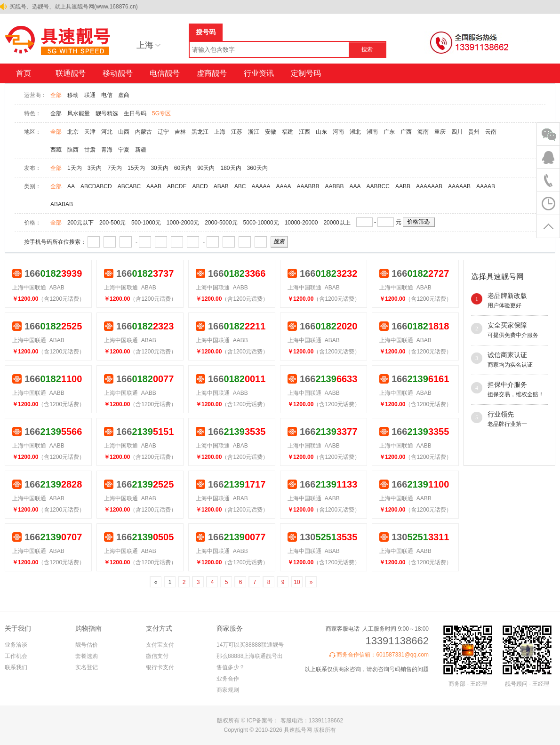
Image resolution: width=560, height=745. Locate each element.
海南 (423, 132)
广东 (389, 132)
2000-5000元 (221, 223)
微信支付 (157, 656)
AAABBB (308, 186)
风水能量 (79, 113)
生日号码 (135, 113)
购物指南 (88, 628)
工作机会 (16, 656)
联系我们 (16, 667)
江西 (304, 132)
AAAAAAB (429, 186)
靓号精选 (107, 113)
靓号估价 (87, 645)
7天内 (115, 168)
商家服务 (230, 628)
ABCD (200, 186)
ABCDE (177, 186)
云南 (491, 132)
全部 (56, 95)
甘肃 (90, 150)
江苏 (237, 132)
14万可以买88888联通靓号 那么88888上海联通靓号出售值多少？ (250, 656)
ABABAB (62, 204)
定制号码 (306, 73)
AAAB (154, 186)
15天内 (136, 168)
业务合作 (228, 679)
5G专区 (161, 113)
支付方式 (159, 628)
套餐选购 (87, 656)
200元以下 (80, 223)
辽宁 (163, 132)
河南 (338, 132)
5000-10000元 (261, 223)
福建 (288, 132)
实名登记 (87, 667)
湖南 (372, 132)
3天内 (95, 168)
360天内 (257, 168)
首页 (24, 73)
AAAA (284, 186)
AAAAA (261, 186)
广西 (406, 132)
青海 (107, 150)
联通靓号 (71, 73)
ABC (240, 186)
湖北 (355, 132)
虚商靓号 (212, 73)
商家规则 (228, 690)
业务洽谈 (16, 645)
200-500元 (112, 223)
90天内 (206, 168)
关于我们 (18, 628)
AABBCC (378, 186)
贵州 (474, 132)
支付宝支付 (160, 645)
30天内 (159, 168)
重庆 (440, 132)
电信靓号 (165, 73)
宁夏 (124, 150)
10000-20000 (301, 223)
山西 (124, 132)
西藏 (56, 150)
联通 (90, 95)
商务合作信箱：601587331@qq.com (383, 655)
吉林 (180, 132)
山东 (321, 132)
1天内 (75, 168)
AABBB (335, 186)
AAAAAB (459, 186)
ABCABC (129, 186)
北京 (73, 132)
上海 (220, 132)
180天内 (231, 168)
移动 (73, 95)
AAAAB (486, 186)
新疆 (141, 150)
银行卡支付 (160, 667)
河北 (107, 132)
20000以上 (337, 223)
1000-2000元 (183, 223)
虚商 (124, 95)
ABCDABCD (96, 186)
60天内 (183, 168)
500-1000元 (146, 223)
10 (297, 582)
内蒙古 (144, 132)
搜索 (367, 49)
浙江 (254, 132)
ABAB (221, 186)
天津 (90, 132)
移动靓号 (118, 73)
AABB (403, 186)
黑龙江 (200, 132)
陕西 (73, 150)
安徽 (271, 132)
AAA (355, 186)
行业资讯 (259, 73)
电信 (107, 95)
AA (71, 186)
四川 (457, 132)
